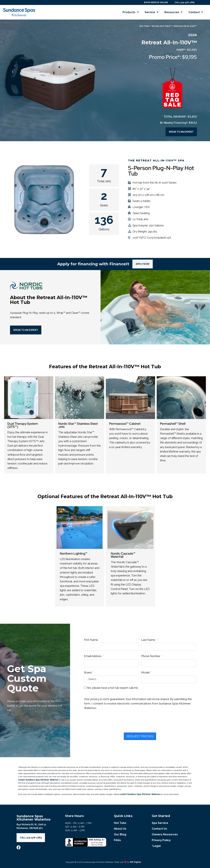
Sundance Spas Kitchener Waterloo (34, 818)
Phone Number (151, 656)
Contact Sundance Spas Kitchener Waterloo (38, 780)
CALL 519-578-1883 (184, 2)
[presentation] (109, 723)
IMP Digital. (136, 862)
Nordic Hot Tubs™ (162, 26)
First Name (91, 640)
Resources (173, 12)
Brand (88, 672)
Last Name (148, 640)
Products (131, 12)
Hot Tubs (144, 26)
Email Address (93, 656)
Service (152, 12)
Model (145, 672)
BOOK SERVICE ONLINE (156, 2)
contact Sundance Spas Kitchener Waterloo (140, 794)
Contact (196, 12)
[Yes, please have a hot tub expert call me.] (85, 688)
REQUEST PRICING (140, 736)
